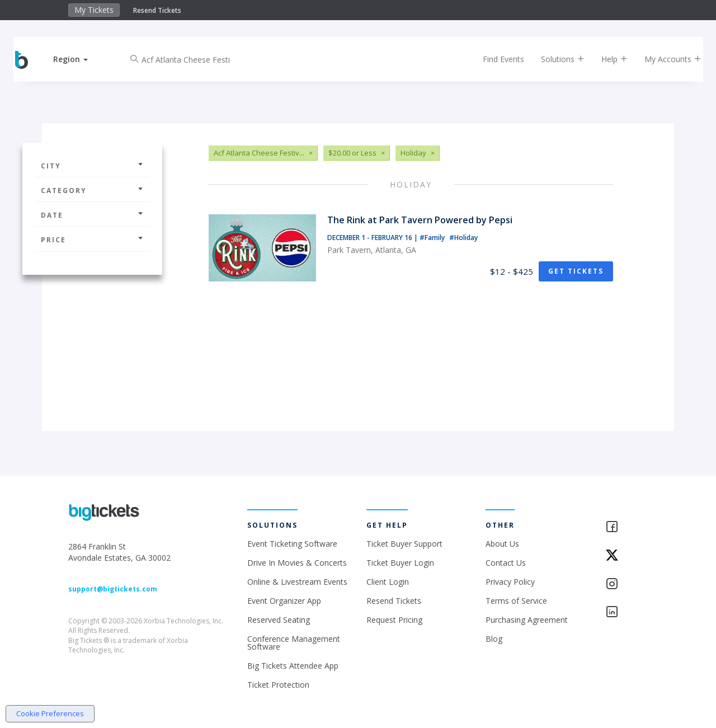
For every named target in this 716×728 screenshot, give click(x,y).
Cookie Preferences (50, 713)
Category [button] (92, 191)
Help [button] (606, 59)
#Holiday (463, 238)
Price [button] (92, 240)
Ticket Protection (278, 685)
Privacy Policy (510, 582)
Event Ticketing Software (292, 544)
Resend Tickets (157, 10)
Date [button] (92, 215)
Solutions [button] (554, 59)
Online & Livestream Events (297, 582)
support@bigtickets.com (113, 589)
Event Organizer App (284, 601)
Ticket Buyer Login (400, 563)
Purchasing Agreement (527, 620)
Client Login (388, 582)
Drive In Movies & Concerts (297, 563)
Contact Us (506, 563)
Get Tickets (576, 271)
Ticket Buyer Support (404, 544)
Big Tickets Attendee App (293, 666)
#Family (433, 238)
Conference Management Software (294, 643)
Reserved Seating (279, 620)
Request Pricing (394, 620)
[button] (80, 59)
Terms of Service (516, 601)
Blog (494, 639)
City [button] (92, 166)
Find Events (494, 59)
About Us (502, 544)
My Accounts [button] (664, 59)
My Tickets (94, 10)
